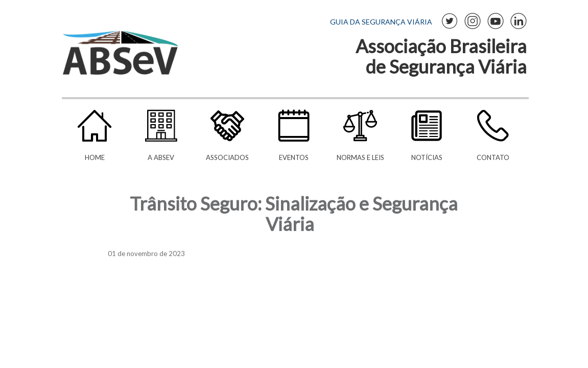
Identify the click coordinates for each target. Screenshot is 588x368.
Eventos (294, 157)
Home (95, 157)
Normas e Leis (360, 157)
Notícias (427, 157)
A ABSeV (161, 157)
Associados (227, 157)
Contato (493, 157)
